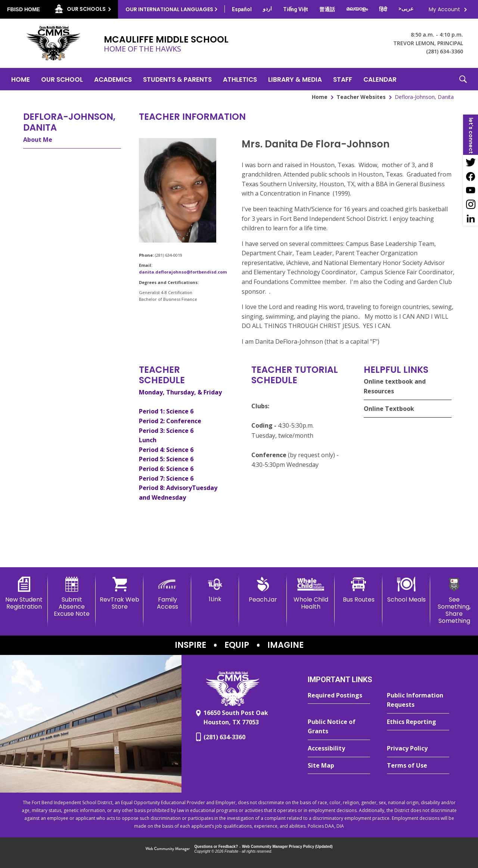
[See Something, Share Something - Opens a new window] (454, 601)
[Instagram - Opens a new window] (471, 204)
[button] (463, 79)
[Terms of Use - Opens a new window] (418, 766)
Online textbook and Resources (395, 386)
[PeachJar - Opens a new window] (263, 590)
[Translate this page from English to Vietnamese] (296, 9)
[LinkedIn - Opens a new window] (471, 219)
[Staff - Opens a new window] (343, 79)
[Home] (21, 79)
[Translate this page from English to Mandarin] (327, 9)
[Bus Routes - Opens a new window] (358, 590)
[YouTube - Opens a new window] (471, 190)
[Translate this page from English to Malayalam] (357, 9)
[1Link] (215, 590)
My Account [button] (444, 9)
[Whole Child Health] (311, 594)
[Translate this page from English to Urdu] (267, 9)
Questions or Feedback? (216, 847)
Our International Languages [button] (169, 9)
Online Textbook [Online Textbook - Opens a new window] (389, 409)
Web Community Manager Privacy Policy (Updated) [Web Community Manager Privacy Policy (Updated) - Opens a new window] (287, 847)
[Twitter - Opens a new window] (471, 162)
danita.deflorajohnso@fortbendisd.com (183, 272)
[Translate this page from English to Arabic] (406, 9)
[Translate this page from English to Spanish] (242, 9)
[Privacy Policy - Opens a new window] (418, 749)
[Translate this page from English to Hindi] (383, 9)
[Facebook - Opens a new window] (471, 176)
